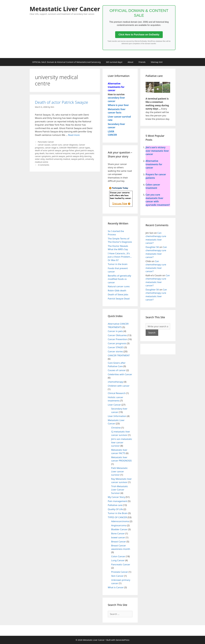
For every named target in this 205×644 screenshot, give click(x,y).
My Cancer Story (116, 497)
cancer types (84, 148)
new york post (78, 153)
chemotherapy (116, 382)
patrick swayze (58, 156)
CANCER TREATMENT (68, 148)
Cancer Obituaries (117, 335)
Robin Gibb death (117, 290)
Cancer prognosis (117, 343)
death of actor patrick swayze (48, 150)
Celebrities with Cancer (120, 374)
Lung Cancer (118, 560)
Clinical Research (117, 393)
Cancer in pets (115, 331)
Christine (116, 428)
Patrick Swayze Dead (119, 299)
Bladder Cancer (119, 529)
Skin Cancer (117, 576)
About (130, 62)
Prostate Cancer (120, 572)
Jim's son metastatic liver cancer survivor (122, 442)
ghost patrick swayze (84, 150)
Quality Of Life (115, 509)
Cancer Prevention (118, 339)
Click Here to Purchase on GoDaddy (139, 35)
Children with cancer (119, 386)
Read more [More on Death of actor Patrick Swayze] (74, 135)
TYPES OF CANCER (117, 517)
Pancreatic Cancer (46, 142)
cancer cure (56, 145)
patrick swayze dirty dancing (79, 156)
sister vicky (40, 159)
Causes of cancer (117, 370)
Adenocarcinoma (120, 521)
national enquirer (63, 153)
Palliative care (115, 505)
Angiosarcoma (119, 525)
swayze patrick (78, 159)
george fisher (68, 150)
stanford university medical (58, 159)
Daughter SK (152, 247)
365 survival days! (114, 62)
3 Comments (43, 165)
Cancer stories (115, 351)
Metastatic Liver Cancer (65, 9)
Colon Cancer (118, 556)
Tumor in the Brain (118, 513)
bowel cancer (118, 537)
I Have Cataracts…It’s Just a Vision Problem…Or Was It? (120, 257)
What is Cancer (116, 587)
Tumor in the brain (118, 264)
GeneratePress (123, 640)
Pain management (118, 501)
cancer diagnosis (70, 145)
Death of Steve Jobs (118, 294)
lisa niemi (50, 153)
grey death (40, 153)
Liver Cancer (114, 405)
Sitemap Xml (157, 62)
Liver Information (117, 416)
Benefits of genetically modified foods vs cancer (120, 279)
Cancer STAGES (116, 347)
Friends (142, 62)
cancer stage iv (52, 148)
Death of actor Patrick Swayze (62, 102)
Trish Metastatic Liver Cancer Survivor (120, 490)
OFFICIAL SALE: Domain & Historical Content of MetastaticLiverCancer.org (67, 62)
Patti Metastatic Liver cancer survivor (119, 471)
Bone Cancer (118, 533)
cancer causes (44, 145)
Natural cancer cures (119, 286)
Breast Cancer (119, 542)
